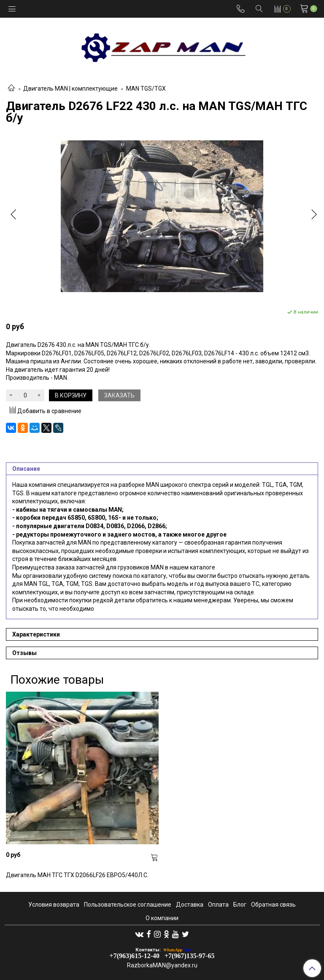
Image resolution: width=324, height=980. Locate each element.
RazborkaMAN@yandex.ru (162, 965)
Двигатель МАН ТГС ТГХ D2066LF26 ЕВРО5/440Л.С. (77, 875)
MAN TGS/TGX (146, 89)
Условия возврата (54, 905)
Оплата (218, 905)
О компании (162, 918)
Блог (240, 905)
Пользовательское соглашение (128, 905)
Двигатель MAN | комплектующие (70, 89)
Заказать (119, 395)
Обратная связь (273, 905)
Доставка (190, 905)
